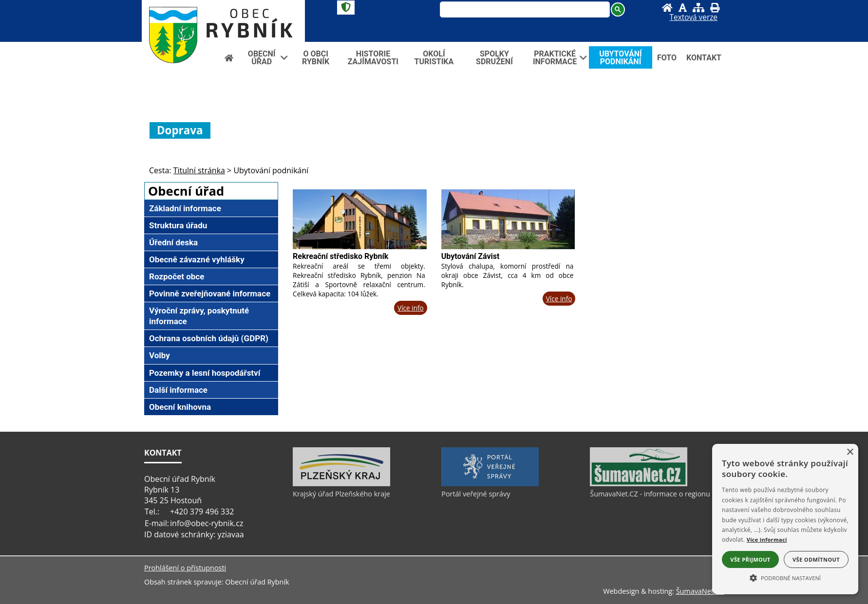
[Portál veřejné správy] (490, 484)
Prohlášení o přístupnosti (185, 568)
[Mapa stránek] (698, 8)
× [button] (850, 452)
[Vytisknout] (715, 8)
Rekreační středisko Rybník (340, 256)
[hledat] (524, 10)
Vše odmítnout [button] (816, 559)
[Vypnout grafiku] (683, 8)
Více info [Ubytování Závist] (559, 299)
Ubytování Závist (471, 256)
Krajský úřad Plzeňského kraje (341, 494)
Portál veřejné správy (476, 494)
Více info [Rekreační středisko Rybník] (411, 308)
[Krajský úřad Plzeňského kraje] (341, 484)
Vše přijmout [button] (750, 559)
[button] (785, 577)
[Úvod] (667, 8)
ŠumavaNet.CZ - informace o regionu (650, 494)
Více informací (767, 540)
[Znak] (346, 8)
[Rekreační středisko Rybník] (360, 220)
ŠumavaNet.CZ (700, 591)
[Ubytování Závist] (508, 220)
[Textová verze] (694, 18)
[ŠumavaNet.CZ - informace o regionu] (639, 484)
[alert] (785, 519)
